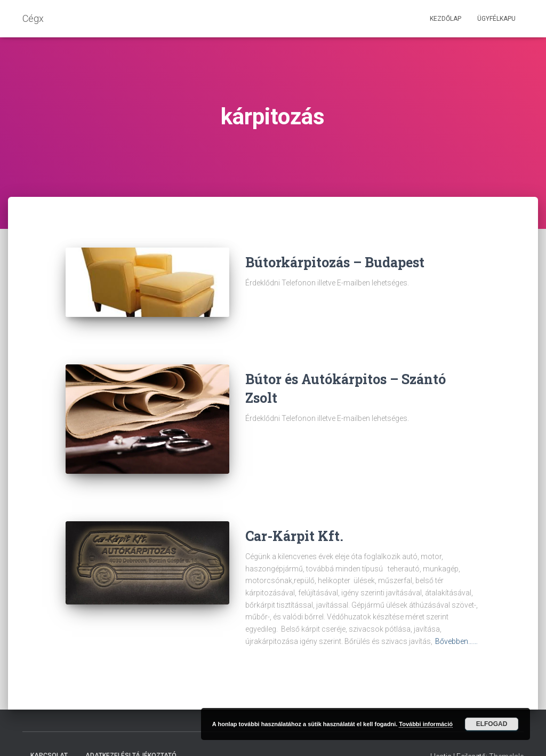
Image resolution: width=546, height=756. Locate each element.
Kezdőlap (445, 19)
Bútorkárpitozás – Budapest (335, 262)
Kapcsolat (49, 731)
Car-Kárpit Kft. (294, 511)
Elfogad (492, 724)
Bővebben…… (456, 617)
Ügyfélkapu (496, 19)
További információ (426, 724)
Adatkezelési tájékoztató (131, 731)
